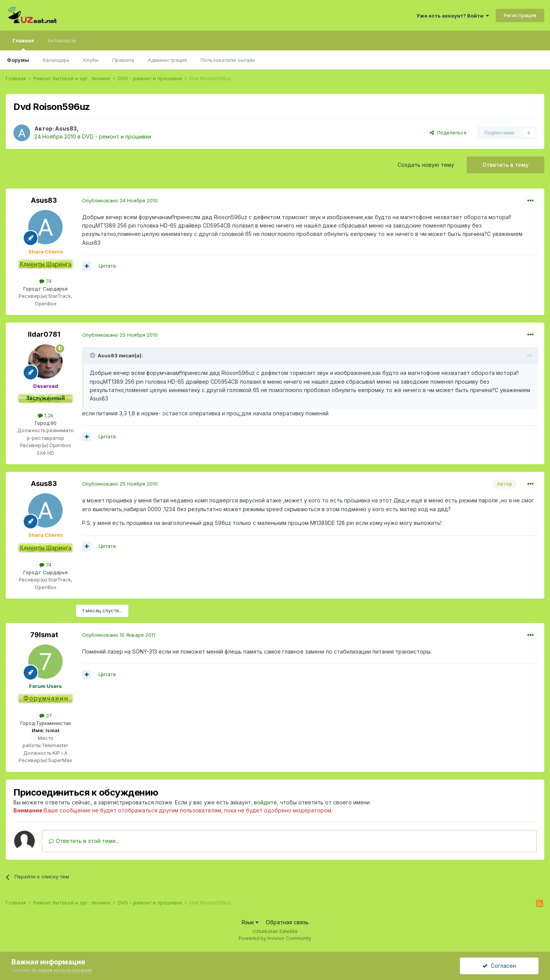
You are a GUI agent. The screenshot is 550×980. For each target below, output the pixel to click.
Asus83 (66, 128)
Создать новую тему (426, 165)
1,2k (46, 415)
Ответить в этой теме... (84, 841)
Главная (23, 44)
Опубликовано (120, 200)
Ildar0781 (44, 334)
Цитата (107, 266)
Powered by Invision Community (275, 938)
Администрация (167, 60)
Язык (250, 922)
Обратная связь (287, 922)
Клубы (91, 60)
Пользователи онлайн (228, 60)
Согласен (499, 966)
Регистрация (520, 15)
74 (45, 281)
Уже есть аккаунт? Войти (453, 16)
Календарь (56, 60)
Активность (62, 40)
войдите (265, 802)
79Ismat (44, 635)
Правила (123, 60)
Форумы (18, 60)
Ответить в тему (506, 165)
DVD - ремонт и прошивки (117, 136)
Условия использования (62, 970)
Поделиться (448, 132)
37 (46, 715)
